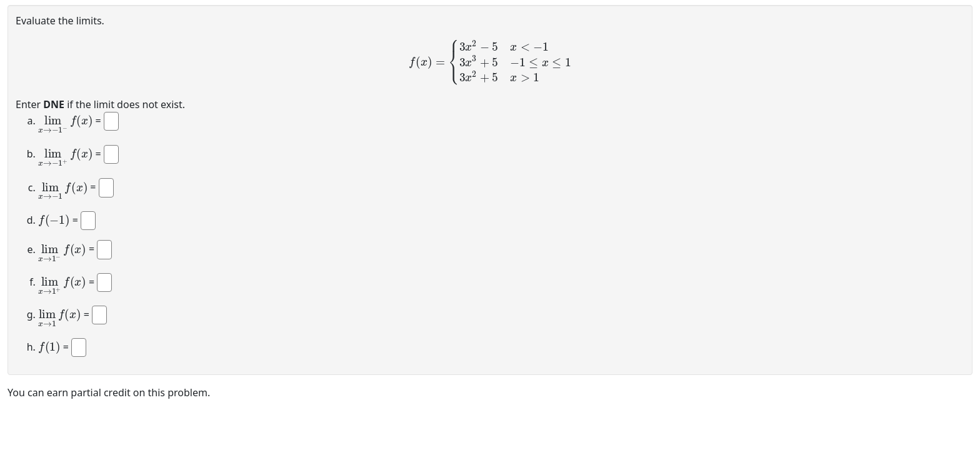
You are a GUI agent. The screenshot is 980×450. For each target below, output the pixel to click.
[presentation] (490, 62)
